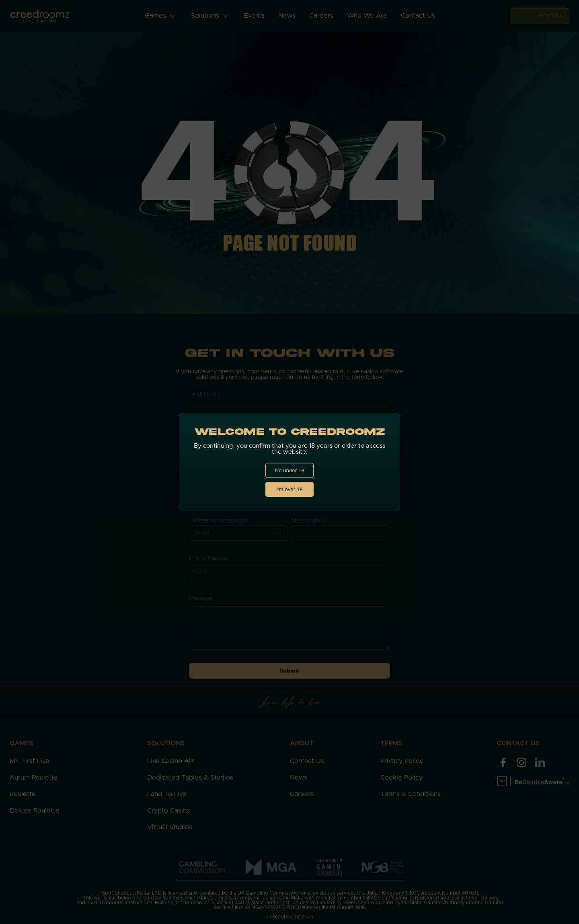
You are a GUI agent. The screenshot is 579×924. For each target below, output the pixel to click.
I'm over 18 (289, 489)
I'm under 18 (289, 470)
